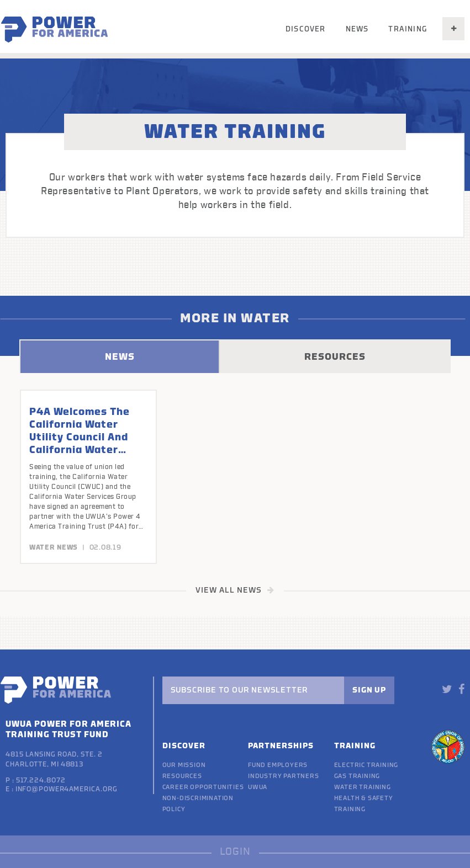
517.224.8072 (41, 780)
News (357, 29)
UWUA (258, 787)
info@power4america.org (67, 789)
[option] (88, 477)
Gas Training (357, 776)
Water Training (363, 787)
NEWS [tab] (120, 357)
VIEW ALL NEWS (235, 590)
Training (408, 29)
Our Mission (184, 765)
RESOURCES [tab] (335, 357)
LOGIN (235, 852)
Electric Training (366, 765)
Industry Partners (284, 776)
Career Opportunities (203, 787)
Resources (182, 776)
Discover (306, 29)
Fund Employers (278, 765)
